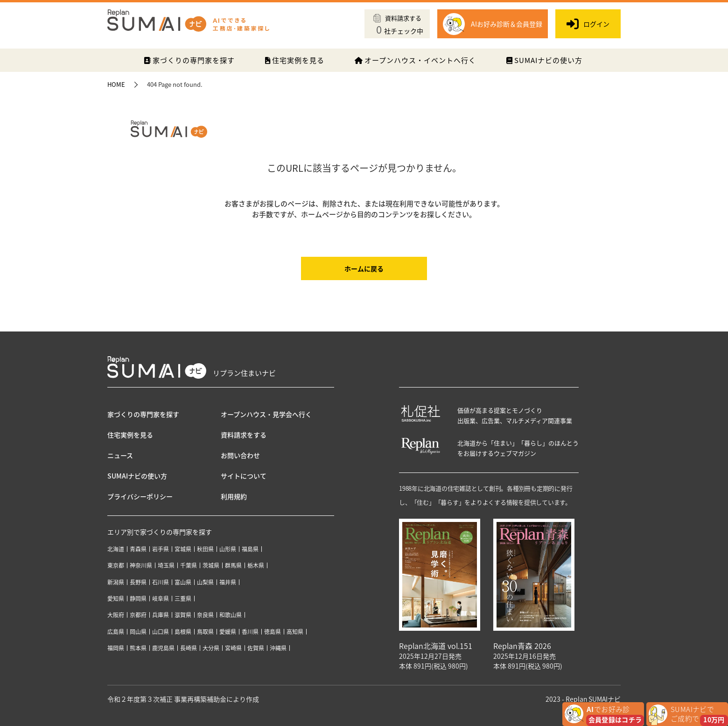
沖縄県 (278, 648)
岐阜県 (161, 599)
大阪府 (116, 615)
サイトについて (244, 476)
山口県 (161, 632)
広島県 (116, 632)
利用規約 (234, 496)
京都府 (138, 615)
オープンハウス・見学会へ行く (266, 414)
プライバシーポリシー (140, 496)
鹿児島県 (163, 648)
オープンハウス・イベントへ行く (415, 60)
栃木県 (256, 565)
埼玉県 (166, 565)
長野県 (138, 582)
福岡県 (116, 648)
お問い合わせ (240, 455)
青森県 (138, 549)
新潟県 (116, 582)
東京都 (116, 565)
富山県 (183, 582)
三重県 (183, 599)
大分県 (211, 648)
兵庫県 (161, 615)
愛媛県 (228, 632)
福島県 (250, 549)
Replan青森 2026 (522, 646)
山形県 (228, 549)
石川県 (161, 582)
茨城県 (211, 565)
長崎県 (189, 648)
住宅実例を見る (295, 60)
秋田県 (205, 549)
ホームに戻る (364, 268)
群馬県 (233, 565)
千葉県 (189, 565)
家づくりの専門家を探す (189, 60)
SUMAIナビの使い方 (544, 60)
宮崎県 (233, 648)
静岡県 (138, 599)
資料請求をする (244, 435)
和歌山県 (231, 615)
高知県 (295, 632)
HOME (116, 84)
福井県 (228, 582)
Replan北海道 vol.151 (436, 646)
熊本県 (138, 648)
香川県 (250, 632)
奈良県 (205, 615)
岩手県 (161, 549)
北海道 (116, 549)
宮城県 (183, 549)
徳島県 (273, 632)
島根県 (183, 632)
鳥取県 (205, 632)
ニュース (120, 455)
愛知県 (116, 599)
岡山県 (138, 632)
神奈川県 (141, 565)
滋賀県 (183, 615)
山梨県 (205, 582)
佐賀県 (256, 648)
